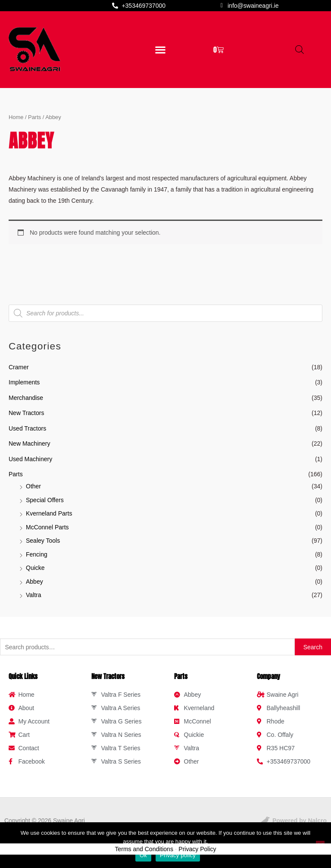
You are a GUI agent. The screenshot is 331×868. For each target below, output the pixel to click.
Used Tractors (27, 428)
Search (313, 647)
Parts (16, 474)
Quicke (35, 568)
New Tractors (26, 413)
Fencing (37, 554)
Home (16, 117)
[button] (161, 49)
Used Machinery (30, 459)
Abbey (34, 582)
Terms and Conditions (144, 849)
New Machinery (29, 443)
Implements (24, 382)
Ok (143, 855)
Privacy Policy (197, 849)
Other (33, 486)
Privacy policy (178, 855)
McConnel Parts (47, 527)
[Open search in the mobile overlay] (300, 49)
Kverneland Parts (49, 513)
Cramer (19, 367)
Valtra (34, 595)
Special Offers (45, 500)
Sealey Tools (43, 541)
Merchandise (26, 398)
